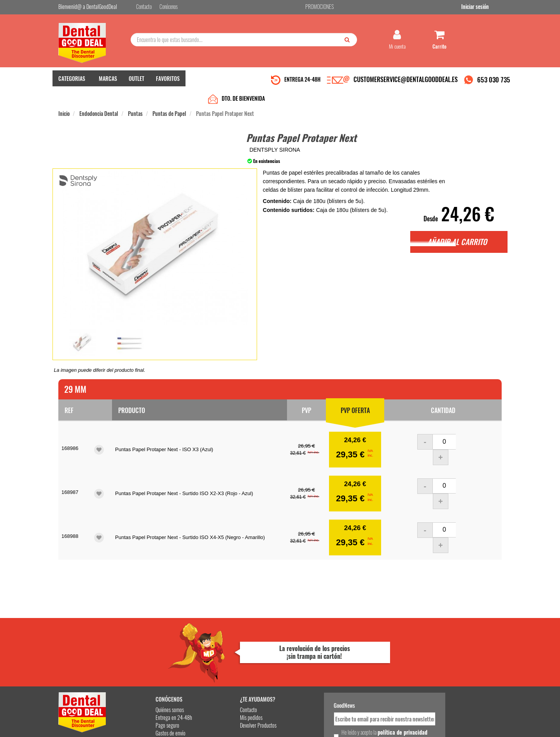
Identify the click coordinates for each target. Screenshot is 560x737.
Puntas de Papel (169, 98)
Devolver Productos (228, 657)
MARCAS (108, 82)
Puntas (135, 98)
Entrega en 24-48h (152, 650)
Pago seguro (146, 657)
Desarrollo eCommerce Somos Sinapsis (88, 730)
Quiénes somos (148, 642)
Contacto (219, 642)
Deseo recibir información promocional (337, 682)
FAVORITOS (168, 82)
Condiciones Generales (375, 725)
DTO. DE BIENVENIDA (243, 83)
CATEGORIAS (72, 82)
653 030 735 (494, 83)
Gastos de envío (149, 665)
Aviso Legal (345, 725)
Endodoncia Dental (99, 98)
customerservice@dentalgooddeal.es (304, 725)
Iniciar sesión (488, 7)
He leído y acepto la (334, 668)
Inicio (64, 98)
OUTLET (136, 82)
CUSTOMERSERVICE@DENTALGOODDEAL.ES (406, 83)
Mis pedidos (221, 650)
